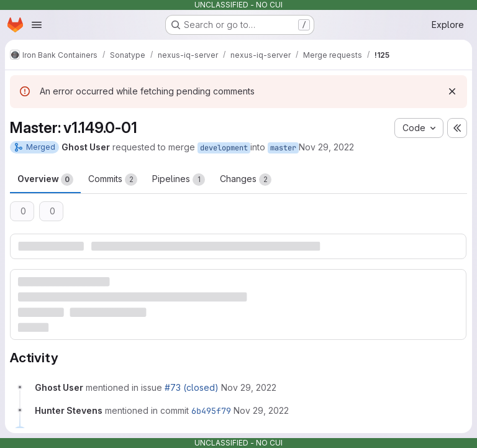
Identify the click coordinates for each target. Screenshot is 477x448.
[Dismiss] (452, 91)
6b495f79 (211, 411)
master (283, 148)
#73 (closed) (192, 387)
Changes (246, 180)
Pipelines (179, 180)
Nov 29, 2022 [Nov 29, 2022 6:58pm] (326, 147)
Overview (45, 180)
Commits (113, 180)
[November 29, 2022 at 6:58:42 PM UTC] (249, 387)
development (224, 148)
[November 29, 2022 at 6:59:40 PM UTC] (261, 410)
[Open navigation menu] (37, 25)
